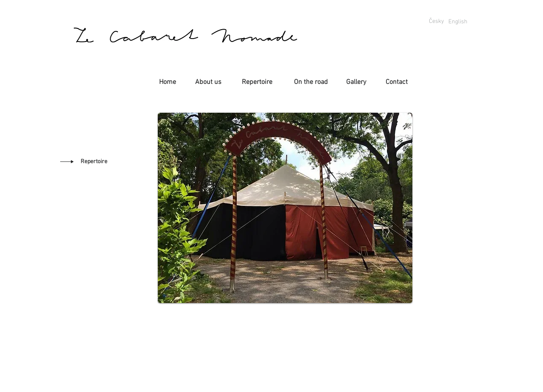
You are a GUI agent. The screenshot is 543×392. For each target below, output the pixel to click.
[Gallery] (356, 82)
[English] (458, 22)
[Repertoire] (257, 82)
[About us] (208, 82)
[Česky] (436, 22)
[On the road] (311, 82)
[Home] (168, 82)
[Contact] (397, 82)
